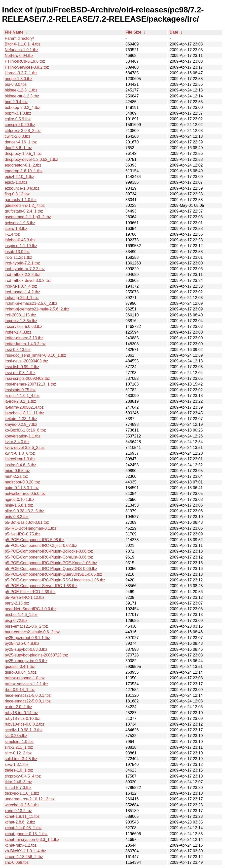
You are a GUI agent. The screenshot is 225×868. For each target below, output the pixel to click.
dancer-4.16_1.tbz (21, 142)
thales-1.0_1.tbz (19, 770)
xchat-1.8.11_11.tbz (22, 816)
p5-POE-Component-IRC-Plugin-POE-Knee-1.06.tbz (51, 563)
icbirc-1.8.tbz (16, 229)
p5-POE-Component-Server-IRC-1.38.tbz (41, 586)
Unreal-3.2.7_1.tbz (21, 73)
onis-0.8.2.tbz (17, 517)
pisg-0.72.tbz (16, 621)
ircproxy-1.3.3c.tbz (21, 321)
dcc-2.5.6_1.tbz (18, 148)
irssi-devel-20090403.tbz (26, 361)
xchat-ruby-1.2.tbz (21, 845)
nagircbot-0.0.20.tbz (22, 482)
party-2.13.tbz (17, 603)
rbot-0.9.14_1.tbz (20, 690)
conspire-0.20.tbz (20, 125)
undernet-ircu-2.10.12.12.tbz (30, 799)
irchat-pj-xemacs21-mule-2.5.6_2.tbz (37, 309)
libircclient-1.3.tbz (20, 459)
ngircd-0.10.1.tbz (19, 499)
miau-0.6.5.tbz (17, 471)
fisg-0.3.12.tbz (17, 194)
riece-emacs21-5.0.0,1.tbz (28, 695)
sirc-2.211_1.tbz (19, 747)
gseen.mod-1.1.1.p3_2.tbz (28, 217)
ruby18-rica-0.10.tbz (22, 718)
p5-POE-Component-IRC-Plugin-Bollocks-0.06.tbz (49, 551)
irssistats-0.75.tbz (20, 390)
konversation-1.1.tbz (23, 436)
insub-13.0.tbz (17, 252)
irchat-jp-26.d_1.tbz (22, 298)
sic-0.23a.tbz (16, 736)
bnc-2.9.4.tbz (16, 102)
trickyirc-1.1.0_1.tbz (22, 793)
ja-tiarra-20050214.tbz (24, 407)
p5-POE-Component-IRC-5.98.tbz (35, 540)
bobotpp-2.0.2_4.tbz (22, 108)
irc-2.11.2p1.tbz (18, 257)
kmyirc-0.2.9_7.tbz (21, 424)
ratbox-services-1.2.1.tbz (26, 684)
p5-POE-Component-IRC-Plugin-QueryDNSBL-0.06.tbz (53, 574)
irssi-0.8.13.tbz (18, 350)
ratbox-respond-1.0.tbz (25, 678)
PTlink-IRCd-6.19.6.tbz (25, 61)
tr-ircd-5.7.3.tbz (18, 788)
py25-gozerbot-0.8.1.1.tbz (27, 638)
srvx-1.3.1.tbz (17, 764)
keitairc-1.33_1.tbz (21, 419)
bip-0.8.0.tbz (16, 84)
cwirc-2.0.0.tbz (18, 136)
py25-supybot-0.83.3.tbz (26, 649)
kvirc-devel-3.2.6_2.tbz (25, 448)
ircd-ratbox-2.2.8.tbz (22, 275)
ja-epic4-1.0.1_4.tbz (22, 396)
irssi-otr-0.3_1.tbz (20, 373)
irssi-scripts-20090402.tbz (27, 378)
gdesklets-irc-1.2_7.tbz (25, 205)
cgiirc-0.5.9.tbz (18, 119)
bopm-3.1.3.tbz (18, 113)
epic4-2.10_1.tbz (19, 177)
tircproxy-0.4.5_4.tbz (23, 776)
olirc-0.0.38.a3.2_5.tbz (24, 511)
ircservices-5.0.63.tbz (23, 326)
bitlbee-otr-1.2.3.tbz (22, 96)
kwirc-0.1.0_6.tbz (20, 453)
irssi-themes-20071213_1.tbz (30, 384)
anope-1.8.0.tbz (19, 79)
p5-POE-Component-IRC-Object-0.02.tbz (41, 545)
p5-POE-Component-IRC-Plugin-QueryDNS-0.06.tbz (51, 569)
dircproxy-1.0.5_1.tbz (23, 153)
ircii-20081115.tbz (20, 315)
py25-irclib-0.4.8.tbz (22, 643)
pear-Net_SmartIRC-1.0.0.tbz (31, 609)
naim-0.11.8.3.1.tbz (22, 488)
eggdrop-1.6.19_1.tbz (24, 171)
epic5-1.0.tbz (16, 182)
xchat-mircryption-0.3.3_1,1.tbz (32, 840)
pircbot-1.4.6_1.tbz (21, 615)
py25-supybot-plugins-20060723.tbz (36, 655)
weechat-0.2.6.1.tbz (22, 805)
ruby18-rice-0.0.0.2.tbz (25, 724)
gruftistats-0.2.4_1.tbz (24, 211)
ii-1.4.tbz (12, 234)
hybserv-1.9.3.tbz (20, 223)
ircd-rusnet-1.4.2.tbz (22, 292)
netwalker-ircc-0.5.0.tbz (25, 494)
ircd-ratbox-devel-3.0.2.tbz (28, 281)
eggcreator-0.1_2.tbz (23, 165)
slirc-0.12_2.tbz (18, 753)
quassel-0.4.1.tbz (20, 667)
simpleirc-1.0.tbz (19, 742)
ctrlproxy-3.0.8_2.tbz (23, 131)
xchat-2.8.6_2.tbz (20, 822)
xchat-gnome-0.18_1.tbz (26, 834)
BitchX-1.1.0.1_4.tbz (23, 44)
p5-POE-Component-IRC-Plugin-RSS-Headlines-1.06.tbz (55, 580)
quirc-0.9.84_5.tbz (21, 672)
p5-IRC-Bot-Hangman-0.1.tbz (31, 528)
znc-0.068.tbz (17, 862)
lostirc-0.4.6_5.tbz (20, 465)
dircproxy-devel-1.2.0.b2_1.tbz (31, 159)
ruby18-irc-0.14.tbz (21, 713)
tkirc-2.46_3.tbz (18, 782)
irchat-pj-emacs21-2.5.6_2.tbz (31, 303)
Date (174, 32)
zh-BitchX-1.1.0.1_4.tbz (25, 851)
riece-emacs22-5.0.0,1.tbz (28, 701)
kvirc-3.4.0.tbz (17, 442)
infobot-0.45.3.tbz (20, 240)
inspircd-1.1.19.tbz (21, 246)
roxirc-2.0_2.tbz (18, 707)
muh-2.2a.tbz (16, 476)
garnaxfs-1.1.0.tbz (21, 200)
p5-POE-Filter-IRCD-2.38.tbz (30, 592)
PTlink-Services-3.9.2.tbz (27, 67)
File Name (14, 32)
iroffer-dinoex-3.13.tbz (24, 338)
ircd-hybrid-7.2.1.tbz (22, 263)
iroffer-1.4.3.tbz (18, 332)
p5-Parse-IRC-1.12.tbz (25, 597)
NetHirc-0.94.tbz (19, 56)
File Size (133, 32)
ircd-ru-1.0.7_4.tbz (21, 286)
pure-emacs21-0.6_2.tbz (26, 626)
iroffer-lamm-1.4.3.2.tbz (25, 344)
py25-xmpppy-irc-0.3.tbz (26, 661)
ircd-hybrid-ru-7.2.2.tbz (25, 269)
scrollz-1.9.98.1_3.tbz (24, 730)
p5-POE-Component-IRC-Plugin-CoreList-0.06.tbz (49, 557)
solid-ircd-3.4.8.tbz (21, 759)
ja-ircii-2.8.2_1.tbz (20, 401)
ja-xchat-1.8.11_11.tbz (24, 413)
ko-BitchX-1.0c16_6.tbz (25, 430)
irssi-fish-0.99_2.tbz (22, 367)
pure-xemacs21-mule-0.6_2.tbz (32, 632)
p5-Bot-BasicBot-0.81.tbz (27, 522)
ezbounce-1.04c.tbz (22, 188)
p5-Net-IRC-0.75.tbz (22, 534)
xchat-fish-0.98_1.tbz (23, 828)
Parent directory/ (19, 38)
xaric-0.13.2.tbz (18, 811)
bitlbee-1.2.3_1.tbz (21, 90)
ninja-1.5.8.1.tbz (19, 505)
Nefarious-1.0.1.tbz (21, 50)
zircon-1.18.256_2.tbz (24, 857)
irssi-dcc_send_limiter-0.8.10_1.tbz (35, 355)
